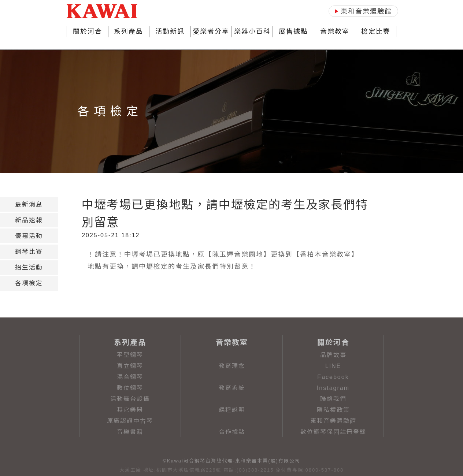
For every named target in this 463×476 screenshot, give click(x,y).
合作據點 (232, 432)
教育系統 (232, 388)
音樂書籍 (130, 432)
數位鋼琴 (130, 388)
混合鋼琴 (130, 377)
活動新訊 (170, 31)
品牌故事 (333, 355)
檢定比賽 (376, 31)
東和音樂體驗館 (333, 421)
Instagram (333, 388)
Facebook (333, 377)
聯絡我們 (333, 399)
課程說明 (232, 410)
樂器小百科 (252, 31)
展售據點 (293, 31)
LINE (333, 366)
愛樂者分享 (211, 31)
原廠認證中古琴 (130, 421)
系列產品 (129, 31)
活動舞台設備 (130, 399)
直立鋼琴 (130, 366)
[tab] (29, 204)
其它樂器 (130, 410)
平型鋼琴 (130, 355)
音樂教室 (335, 31)
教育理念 (232, 366)
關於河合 (88, 31)
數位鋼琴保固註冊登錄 (333, 432)
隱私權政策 (333, 410)
